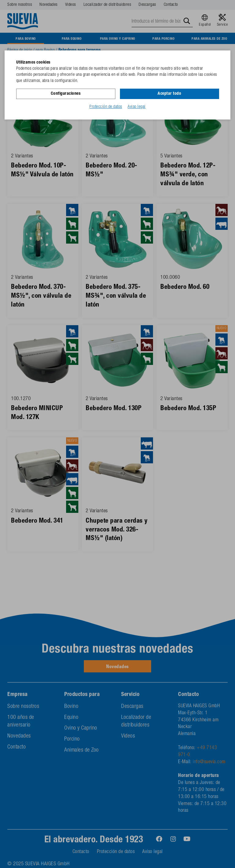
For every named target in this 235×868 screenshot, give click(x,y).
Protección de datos (106, 107)
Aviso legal (137, 107)
